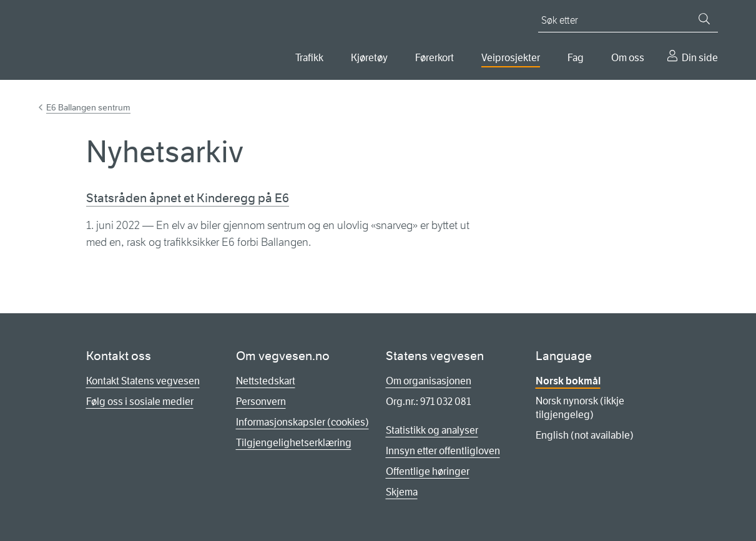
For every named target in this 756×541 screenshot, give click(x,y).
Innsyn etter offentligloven (443, 451)
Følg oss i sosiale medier (140, 402)
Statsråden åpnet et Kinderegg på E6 (188, 198)
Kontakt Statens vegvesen (143, 381)
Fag (576, 58)
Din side (700, 58)
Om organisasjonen (429, 381)
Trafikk (309, 58)
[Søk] (704, 19)
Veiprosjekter (511, 58)
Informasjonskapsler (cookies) (302, 422)
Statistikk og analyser (432, 430)
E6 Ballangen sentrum (88, 107)
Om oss (628, 58)
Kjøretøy (369, 58)
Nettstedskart (266, 381)
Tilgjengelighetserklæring (294, 443)
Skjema (402, 492)
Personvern (261, 402)
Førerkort (434, 58)
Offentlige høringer (428, 471)
